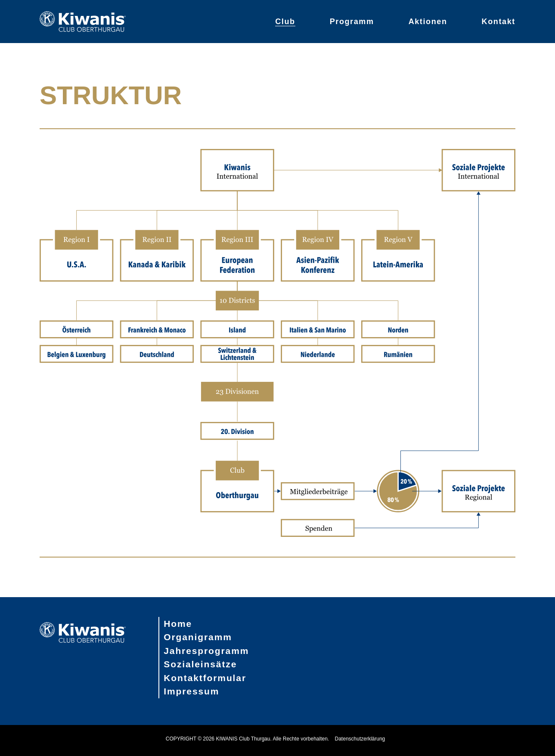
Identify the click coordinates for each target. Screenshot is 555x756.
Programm (352, 22)
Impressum (191, 691)
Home (178, 624)
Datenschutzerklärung (360, 739)
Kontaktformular (205, 678)
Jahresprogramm (206, 651)
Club (285, 22)
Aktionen (428, 22)
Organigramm (198, 637)
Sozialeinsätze (200, 664)
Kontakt (499, 22)
